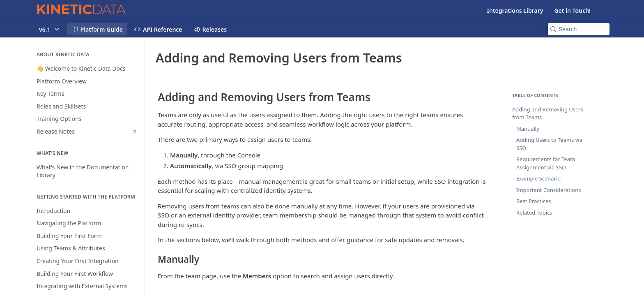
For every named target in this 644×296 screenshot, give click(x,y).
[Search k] (579, 29)
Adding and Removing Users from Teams (548, 113)
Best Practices (534, 201)
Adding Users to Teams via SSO (549, 144)
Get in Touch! (572, 10)
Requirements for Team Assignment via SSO (546, 163)
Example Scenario (538, 178)
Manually (528, 129)
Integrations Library (515, 10)
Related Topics (534, 213)
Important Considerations (549, 190)
